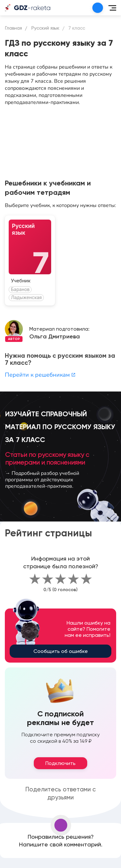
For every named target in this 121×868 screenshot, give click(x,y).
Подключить (60, 763)
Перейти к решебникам (40, 375)
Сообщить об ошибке (61, 651)
